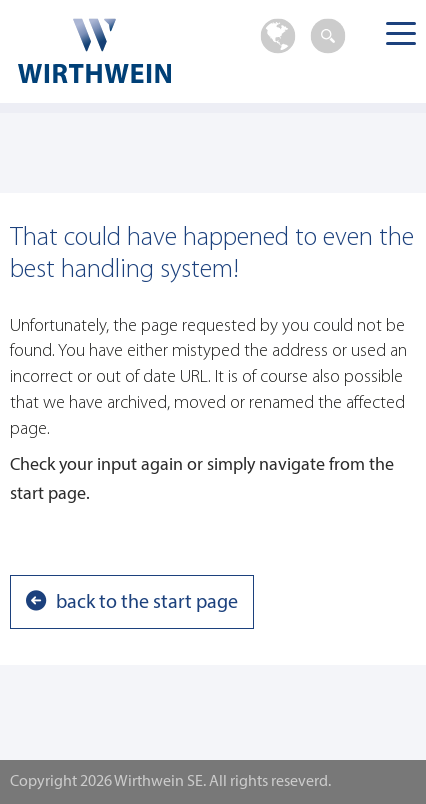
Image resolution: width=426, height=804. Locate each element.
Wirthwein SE (115, 50)
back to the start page (147, 603)
